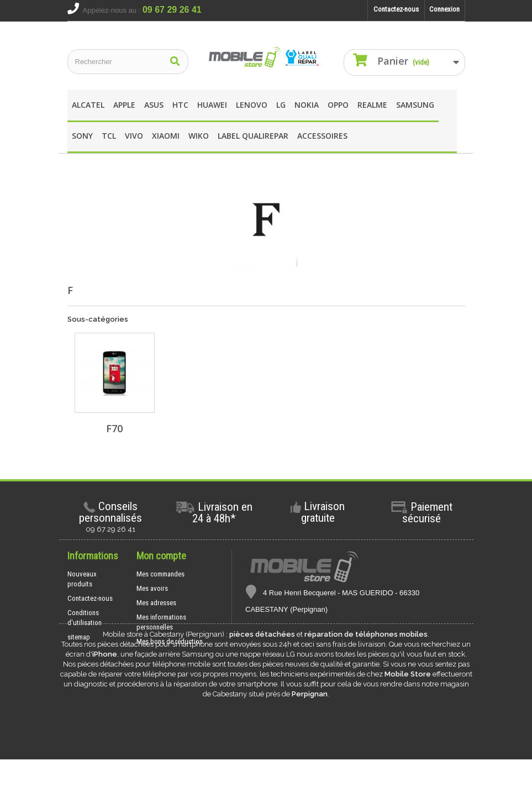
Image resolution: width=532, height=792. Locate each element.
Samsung (415, 105)
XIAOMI (166, 136)
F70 (114, 428)
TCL (109, 136)
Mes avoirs (152, 588)
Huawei (212, 105)
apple (124, 105)
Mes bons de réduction (170, 641)
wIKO (199, 136)
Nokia (307, 105)
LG (281, 105)
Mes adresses (156, 603)
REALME (372, 105)
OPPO (338, 105)
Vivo (134, 136)
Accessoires (322, 136)
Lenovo (252, 105)
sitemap (79, 637)
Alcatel (88, 105)
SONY (82, 136)
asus (154, 105)
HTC (180, 105)
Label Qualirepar (253, 136)
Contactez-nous (396, 9)
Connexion (444, 9)
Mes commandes (160, 574)
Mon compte (161, 556)
